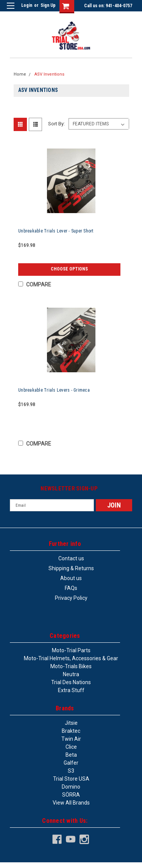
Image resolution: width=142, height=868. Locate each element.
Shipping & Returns (71, 568)
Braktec (71, 731)
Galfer (71, 763)
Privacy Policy (71, 598)
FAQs (71, 588)
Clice (71, 747)
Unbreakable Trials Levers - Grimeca (54, 390)
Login (27, 5)
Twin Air (71, 739)
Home (20, 74)
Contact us (71, 558)
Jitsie (71, 723)
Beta (71, 755)
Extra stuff (71, 690)
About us (71, 578)
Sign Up (48, 5)
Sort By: (56, 124)
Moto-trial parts (71, 650)
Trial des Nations (71, 682)
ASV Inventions (49, 74)
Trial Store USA (71, 779)
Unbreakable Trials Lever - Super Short (56, 231)
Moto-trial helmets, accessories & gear (71, 658)
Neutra (71, 674)
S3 (71, 771)
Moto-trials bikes (71, 666)
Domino (71, 787)
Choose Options (69, 269)
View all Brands (71, 803)
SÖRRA (71, 795)
